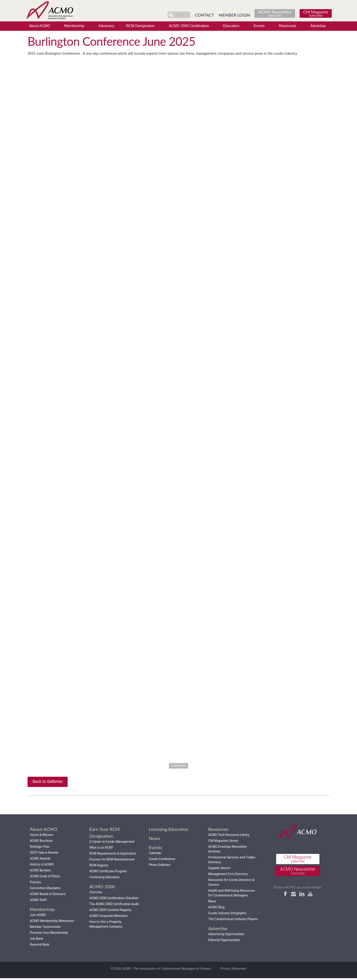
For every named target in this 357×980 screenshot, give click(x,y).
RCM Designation (140, 26)
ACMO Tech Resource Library (229, 836)
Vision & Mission (42, 836)
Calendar (155, 855)
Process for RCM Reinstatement (112, 861)
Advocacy (106, 26)
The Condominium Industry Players (233, 921)
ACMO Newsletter (275, 13)
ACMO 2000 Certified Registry (110, 911)
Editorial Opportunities (224, 942)
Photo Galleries (159, 866)
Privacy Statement (233, 970)
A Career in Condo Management (112, 843)
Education (231, 26)
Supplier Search (219, 870)
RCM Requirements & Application (113, 855)
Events (259, 26)
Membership (74, 26)
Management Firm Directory (228, 876)
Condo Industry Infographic (228, 915)
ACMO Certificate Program (108, 873)
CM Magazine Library (223, 842)
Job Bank (36, 940)
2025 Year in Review (44, 854)
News (212, 903)
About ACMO (40, 26)
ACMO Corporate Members (108, 917)
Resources (288, 26)
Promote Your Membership (49, 934)
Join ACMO (38, 916)
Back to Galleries (48, 783)
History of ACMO (42, 866)
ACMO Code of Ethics (45, 878)
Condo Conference (162, 860)
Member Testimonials (45, 928)
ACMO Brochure (41, 842)
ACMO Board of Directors (48, 896)
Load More (179, 766)
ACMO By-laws (40, 872)
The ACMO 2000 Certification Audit (114, 906)
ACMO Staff (38, 901)
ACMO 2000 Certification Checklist (114, 900)
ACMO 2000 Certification (189, 26)
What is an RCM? (101, 849)
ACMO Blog (216, 909)
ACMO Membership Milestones (52, 922)
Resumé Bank (40, 946)
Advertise (318, 26)
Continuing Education (104, 879)
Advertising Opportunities (226, 936)
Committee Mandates (45, 890)
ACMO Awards (40, 860)
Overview (96, 894)
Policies (35, 884)
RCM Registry (99, 867)
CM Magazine (316, 13)
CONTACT (204, 15)
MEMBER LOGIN (234, 15)
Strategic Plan (40, 848)
